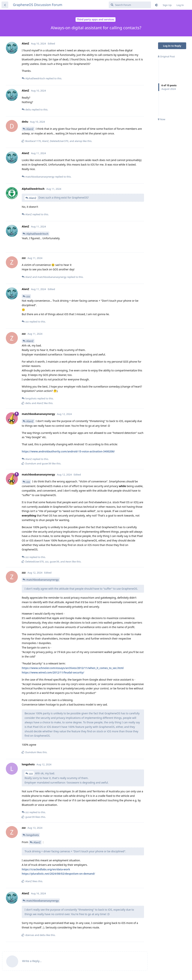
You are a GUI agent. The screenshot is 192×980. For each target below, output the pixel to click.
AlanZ (30, 129)
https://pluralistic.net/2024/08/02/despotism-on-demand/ (58, 874)
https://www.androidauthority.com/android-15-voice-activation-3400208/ (68, 451)
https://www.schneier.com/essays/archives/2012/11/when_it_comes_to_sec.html (73, 668)
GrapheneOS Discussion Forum (38, 5)
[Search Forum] (130, 5)
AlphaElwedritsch (37, 234)
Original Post (166, 56)
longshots (33, 835)
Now (162, 119)
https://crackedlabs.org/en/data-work (46, 869)
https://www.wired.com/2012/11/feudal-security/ (53, 672)
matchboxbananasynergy (43, 580)
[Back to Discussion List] (5, 5)
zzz (28, 296)
